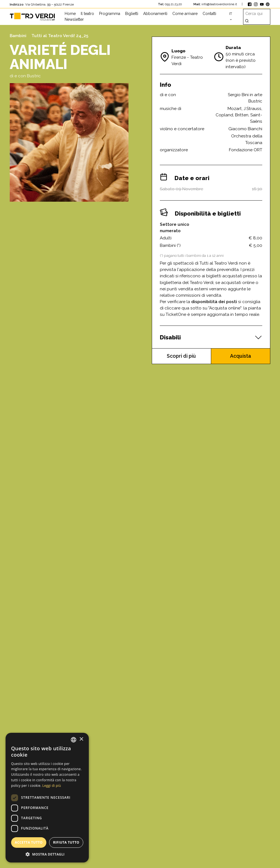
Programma (110, 14)
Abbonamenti (155, 14)
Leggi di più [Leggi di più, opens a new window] (52, 786)
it (231, 14)
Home (70, 14)
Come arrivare (185, 14)
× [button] (81, 739)
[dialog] (47, 798)
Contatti (209, 14)
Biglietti (132, 14)
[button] (47, 854)
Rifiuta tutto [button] (66, 842)
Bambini (18, 36)
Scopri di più (181, 356)
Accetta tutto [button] (29, 842)
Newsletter (74, 19)
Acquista (241, 356)
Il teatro (87, 14)
